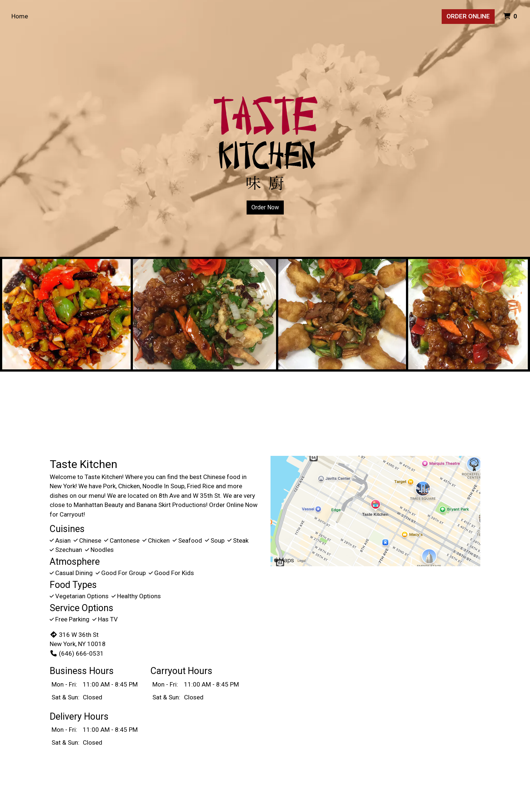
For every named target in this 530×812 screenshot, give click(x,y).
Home (20, 16)
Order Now (265, 207)
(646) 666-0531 (77, 653)
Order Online (468, 16)
